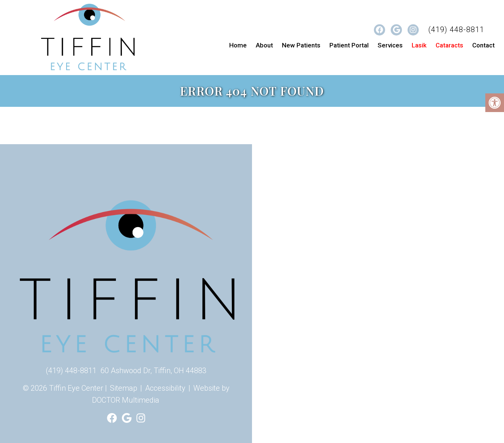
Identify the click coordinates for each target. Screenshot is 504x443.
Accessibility (165, 388)
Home (238, 45)
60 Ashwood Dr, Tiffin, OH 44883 (153, 371)
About (264, 45)
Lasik (419, 45)
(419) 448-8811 (456, 30)
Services (390, 45)
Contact (483, 45)
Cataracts (449, 45)
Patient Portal (349, 45)
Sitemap (124, 388)
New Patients (301, 45)
